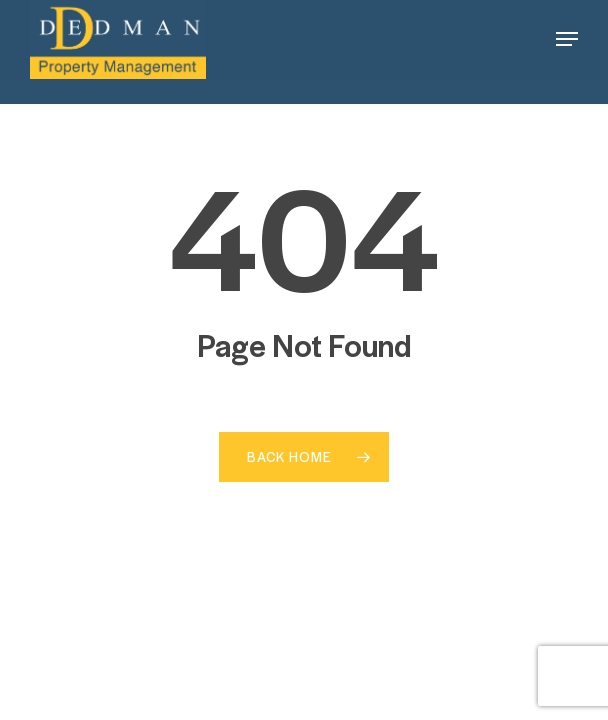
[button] (567, 39)
